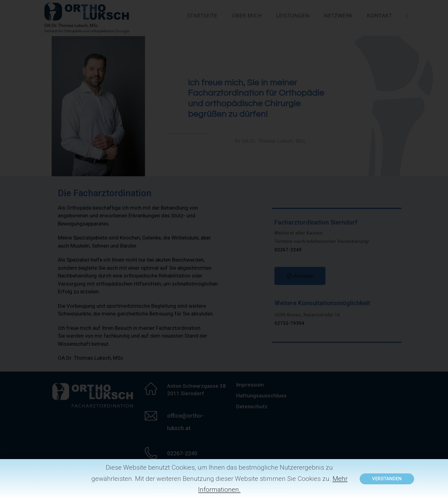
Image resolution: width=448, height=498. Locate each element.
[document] (224, 249)
